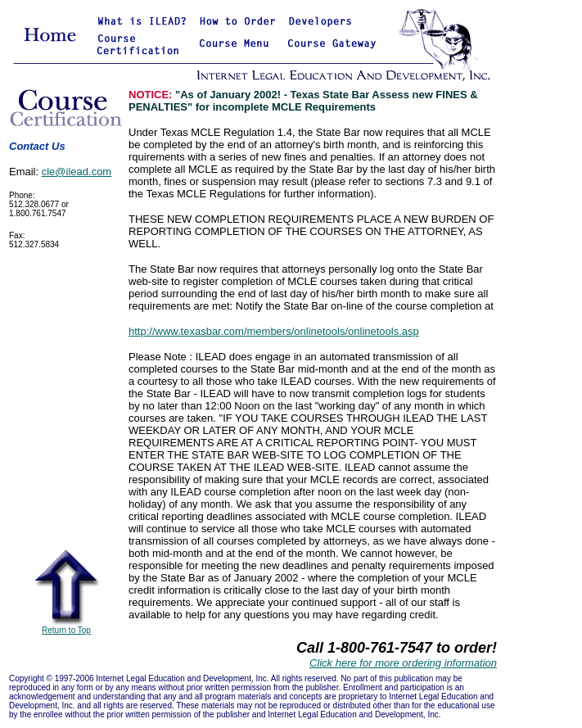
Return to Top (66, 626)
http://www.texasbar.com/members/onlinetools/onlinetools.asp (274, 331)
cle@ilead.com (77, 172)
